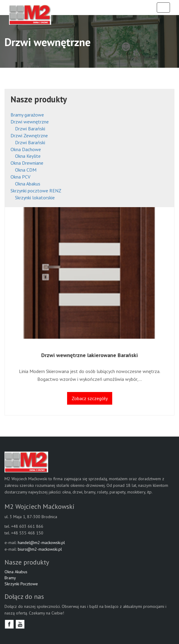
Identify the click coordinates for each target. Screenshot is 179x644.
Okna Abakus (28, 184)
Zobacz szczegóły (90, 398)
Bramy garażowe (27, 115)
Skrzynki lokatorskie (35, 198)
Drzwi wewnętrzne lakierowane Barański (89, 355)
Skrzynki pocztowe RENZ (36, 191)
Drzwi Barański (30, 129)
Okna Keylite (28, 156)
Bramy (10, 578)
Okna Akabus (16, 572)
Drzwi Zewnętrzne (29, 135)
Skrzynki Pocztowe (21, 584)
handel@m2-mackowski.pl (41, 543)
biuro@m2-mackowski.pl (40, 549)
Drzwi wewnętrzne (30, 122)
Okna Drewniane (27, 163)
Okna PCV (20, 177)
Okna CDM (26, 170)
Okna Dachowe (26, 149)
